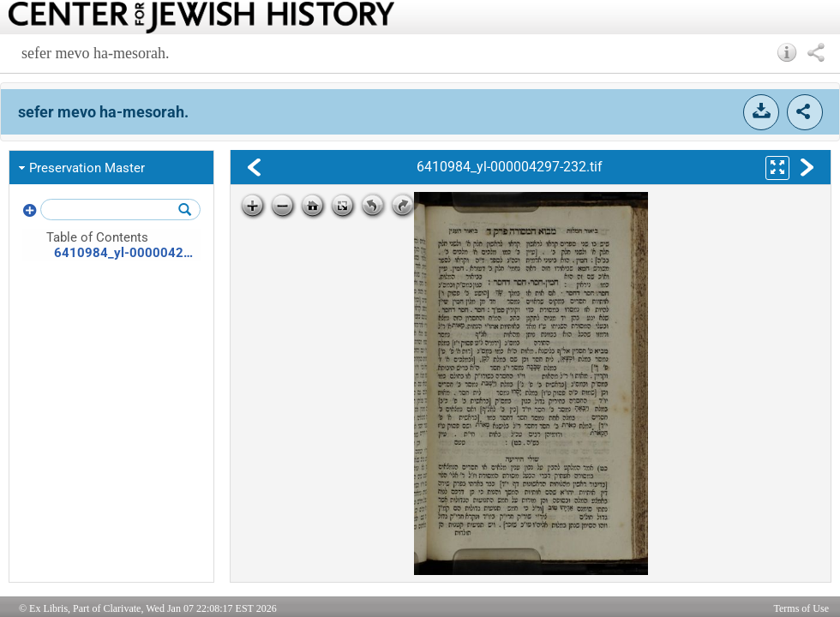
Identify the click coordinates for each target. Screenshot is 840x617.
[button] (787, 52)
